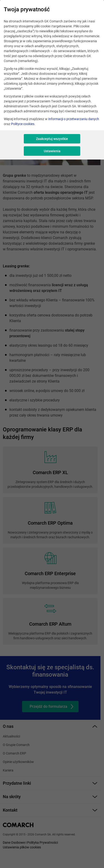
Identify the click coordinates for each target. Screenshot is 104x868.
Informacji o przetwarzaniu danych (74, 119)
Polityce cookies (23, 124)
